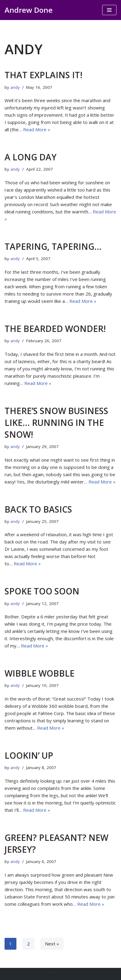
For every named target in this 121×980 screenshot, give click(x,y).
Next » (52, 944)
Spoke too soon (42, 591)
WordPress (82, 974)
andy (15, 87)
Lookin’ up (29, 755)
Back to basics (38, 509)
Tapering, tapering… (53, 246)
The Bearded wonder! (55, 329)
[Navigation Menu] (109, 10)
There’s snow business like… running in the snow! (56, 423)
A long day (31, 157)
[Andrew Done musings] (29, 10)
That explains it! (43, 75)
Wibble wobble (40, 673)
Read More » (37, 129)
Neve (32, 974)
